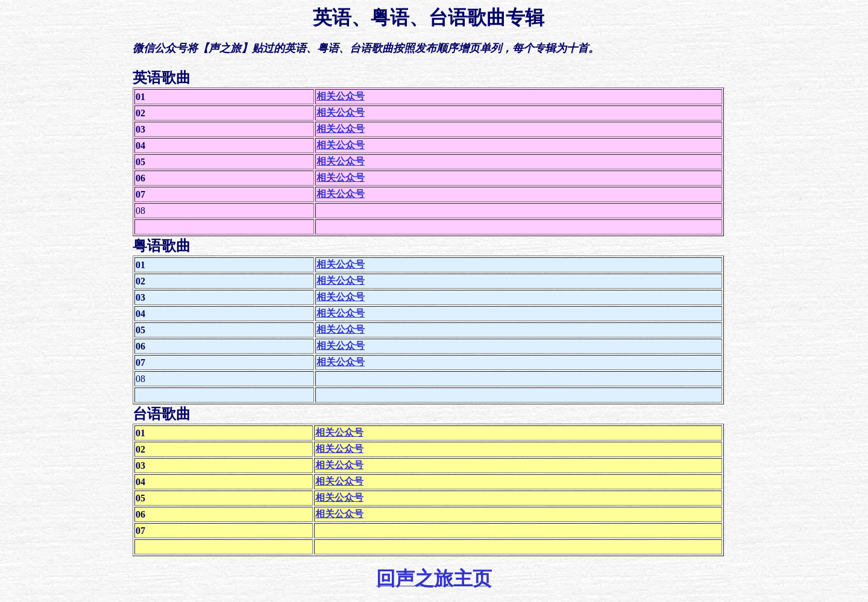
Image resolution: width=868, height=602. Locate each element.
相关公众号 (341, 96)
